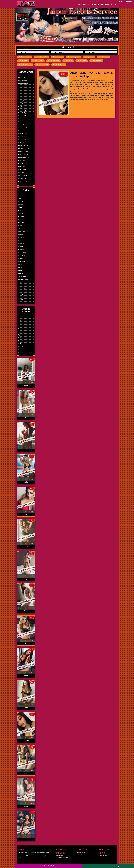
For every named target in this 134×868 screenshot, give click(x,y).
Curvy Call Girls (23, 161)
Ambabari (21, 213)
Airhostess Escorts (104, 57)
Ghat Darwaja (22, 222)
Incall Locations (22, 122)
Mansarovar (21, 225)
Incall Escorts (22, 119)
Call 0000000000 (49, 866)
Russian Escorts (82, 61)
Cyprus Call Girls (23, 164)
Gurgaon (21, 332)
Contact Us (109, 4)
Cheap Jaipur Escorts (59, 64)
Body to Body (22, 77)
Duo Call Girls (22, 173)
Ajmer (20, 199)
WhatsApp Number (96, 61)
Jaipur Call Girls (23, 80)
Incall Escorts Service (42, 64)
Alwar (20, 228)
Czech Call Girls (23, 167)
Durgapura (21, 282)
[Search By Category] (67, 52)
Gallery (97, 4)
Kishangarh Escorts (23, 279)
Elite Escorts (22, 107)
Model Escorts (68, 61)
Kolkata (20, 338)
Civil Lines (21, 216)
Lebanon (21, 341)
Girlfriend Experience (25, 57)
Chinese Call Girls (23, 152)
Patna (20, 353)
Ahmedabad (21, 317)
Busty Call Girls (22, 143)
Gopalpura (21, 211)
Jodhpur (20, 291)
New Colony (22, 261)
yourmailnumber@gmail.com (62, 858)
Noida (20, 350)
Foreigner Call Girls (23, 179)
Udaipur (20, 219)
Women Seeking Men (42, 57)
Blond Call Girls (23, 137)
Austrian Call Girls (23, 128)
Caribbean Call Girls (24, 149)
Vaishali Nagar (22, 276)
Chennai (20, 323)
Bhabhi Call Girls (23, 134)
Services (90, 4)
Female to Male (22, 116)
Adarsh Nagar (22, 300)
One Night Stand (89, 57)
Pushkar (20, 264)
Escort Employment (23, 113)
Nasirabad (21, 258)
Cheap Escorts (22, 104)
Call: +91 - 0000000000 (126, 2)
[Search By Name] (33, 52)
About (84, 4)
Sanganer (21, 273)
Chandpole (21, 249)
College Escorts (23, 61)
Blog (115, 4)
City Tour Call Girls (23, 155)
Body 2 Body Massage (25, 64)
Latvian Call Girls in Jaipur (105, 95)
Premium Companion (73, 57)
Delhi (20, 329)
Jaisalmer (21, 196)
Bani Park (21, 202)
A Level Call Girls (23, 125)
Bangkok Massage (57, 57)
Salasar (20, 270)
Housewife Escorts (38, 61)
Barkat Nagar (22, 237)
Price (102, 4)
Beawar (20, 240)
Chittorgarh (21, 294)
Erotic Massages (23, 110)
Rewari (20, 267)
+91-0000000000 (81, 852)
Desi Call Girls (22, 170)
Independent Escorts (54, 61)
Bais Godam (22, 231)
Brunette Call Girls (23, 140)
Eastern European (23, 176)
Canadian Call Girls (23, 146)
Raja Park (21, 285)
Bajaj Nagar (21, 234)
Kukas (20, 297)
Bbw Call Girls (22, 131)
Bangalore (21, 320)
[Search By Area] (101, 52)
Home (79, 4)
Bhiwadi (20, 246)
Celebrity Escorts (23, 101)
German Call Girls (23, 182)
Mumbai (20, 347)
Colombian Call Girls (24, 158)
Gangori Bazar (22, 252)
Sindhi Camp (22, 288)
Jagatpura (21, 208)
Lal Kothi (21, 205)
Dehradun (21, 326)
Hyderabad (21, 335)
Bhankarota (21, 243)
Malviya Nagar (22, 255)
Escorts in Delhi (103, 856)
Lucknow (21, 344)
